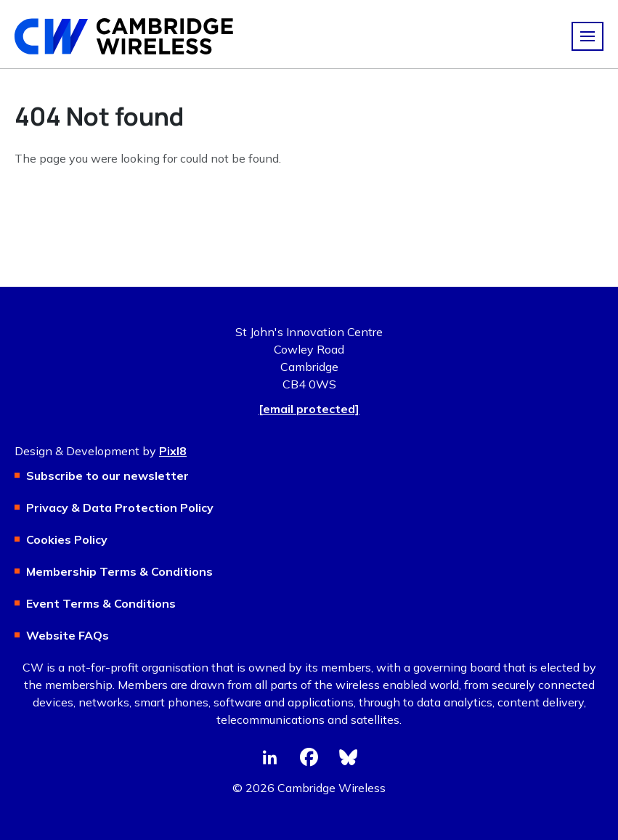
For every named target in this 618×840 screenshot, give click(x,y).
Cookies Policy (67, 539)
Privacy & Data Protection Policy (120, 507)
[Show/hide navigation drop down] (587, 36)
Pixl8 (173, 451)
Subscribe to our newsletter (107, 476)
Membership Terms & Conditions (119, 571)
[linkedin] (270, 757)
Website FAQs (68, 635)
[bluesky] (349, 757)
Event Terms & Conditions (101, 603)
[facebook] (309, 757)
